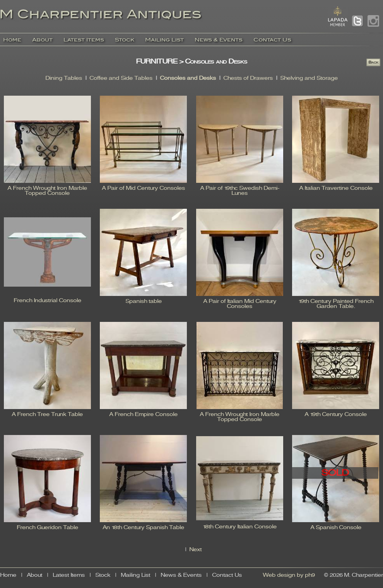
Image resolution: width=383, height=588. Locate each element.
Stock (125, 40)
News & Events (219, 40)
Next (195, 550)
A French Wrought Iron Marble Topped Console (47, 191)
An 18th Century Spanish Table (143, 528)
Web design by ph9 (289, 575)
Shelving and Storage (309, 78)
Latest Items (84, 40)
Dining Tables (64, 78)
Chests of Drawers (248, 78)
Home (12, 40)
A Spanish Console (336, 528)
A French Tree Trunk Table (47, 415)
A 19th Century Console (336, 415)
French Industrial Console (47, 301)
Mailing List (164, 40)
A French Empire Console (143, 415)
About (42, 40)
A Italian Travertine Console (336, 188)
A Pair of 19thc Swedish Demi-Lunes (240, 191)
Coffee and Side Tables (121, 78)
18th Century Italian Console (240, 527)
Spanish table (144, 302)
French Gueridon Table (47, 528)
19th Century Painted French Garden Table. (336, 304)
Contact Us (272, 40)
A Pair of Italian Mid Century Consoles (240, 304)
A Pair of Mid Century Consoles (143, 188)
